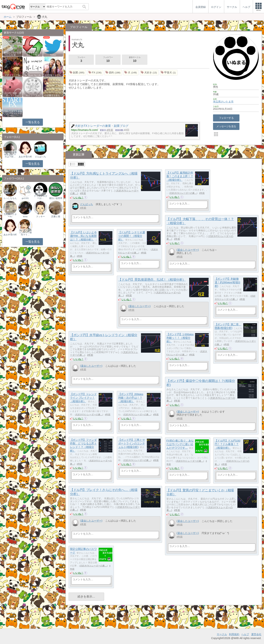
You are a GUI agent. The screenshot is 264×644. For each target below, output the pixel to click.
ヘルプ (245, 634)
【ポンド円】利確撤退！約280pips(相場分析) (228, 282)
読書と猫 (56, 216)
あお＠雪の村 (25, 157)
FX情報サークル (53, 75)
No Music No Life (33, 75)
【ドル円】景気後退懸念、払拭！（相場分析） (152, 280)
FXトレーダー (33, 95)
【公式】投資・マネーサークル (12, 94)
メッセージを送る (226, 126)
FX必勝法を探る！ (53, 95)
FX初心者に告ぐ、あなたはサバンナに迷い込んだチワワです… (180, 444)
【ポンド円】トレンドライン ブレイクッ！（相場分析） (83, 398)
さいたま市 (227, 102)
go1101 (25, 198)
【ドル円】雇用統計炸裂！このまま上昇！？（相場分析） (180, 176)
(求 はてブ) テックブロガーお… (41, 196)
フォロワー (108, 60)
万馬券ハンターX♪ (10, 215)
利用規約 (234, 634)
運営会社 (256, 634)
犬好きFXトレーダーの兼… (183, 193)
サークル (222, 634)
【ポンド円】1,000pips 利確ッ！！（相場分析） (180, 338)
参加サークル (135, 60)
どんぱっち (87, 204)
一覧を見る (33, 122)
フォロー (81, 60)
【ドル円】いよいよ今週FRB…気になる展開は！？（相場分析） (83, 236)
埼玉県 (217, 102)
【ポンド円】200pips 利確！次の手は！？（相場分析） (131, 398)
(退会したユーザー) (188, 250)
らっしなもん (10, 198)
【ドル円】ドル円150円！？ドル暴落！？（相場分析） (228, 444)
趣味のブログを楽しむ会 (12, 54)
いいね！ (78, 197)
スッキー (41, 216)
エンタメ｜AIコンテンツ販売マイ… (25, 232)
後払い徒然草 (56, 198)
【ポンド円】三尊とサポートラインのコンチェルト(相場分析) (132, 443)
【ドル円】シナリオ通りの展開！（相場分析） (132, 236)
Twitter (53, 55)
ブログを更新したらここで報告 (33, 54)
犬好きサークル (12, 75)
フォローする (226, 118)
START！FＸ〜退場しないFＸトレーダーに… (13, 113)
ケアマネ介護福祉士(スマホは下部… (10, 154)
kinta (25, 216)
